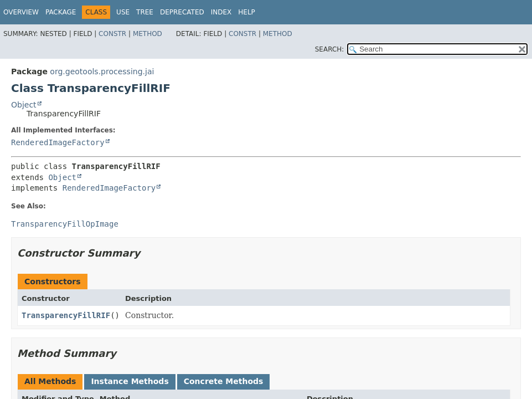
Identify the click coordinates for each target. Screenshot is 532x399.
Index (221, 12)
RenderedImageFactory (58, 142)
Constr (112, 34)
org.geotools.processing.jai (102, 71)
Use (123, 12)
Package (61, 12)
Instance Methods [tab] (130, 381)
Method (148, 34)
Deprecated (182, 12)
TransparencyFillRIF (66, 315)
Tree (145, 12)
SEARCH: (330, 49)
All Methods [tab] (50, 381)
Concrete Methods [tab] (224, 381)
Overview (21, 12)
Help (247, 12)
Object (24, 105)
